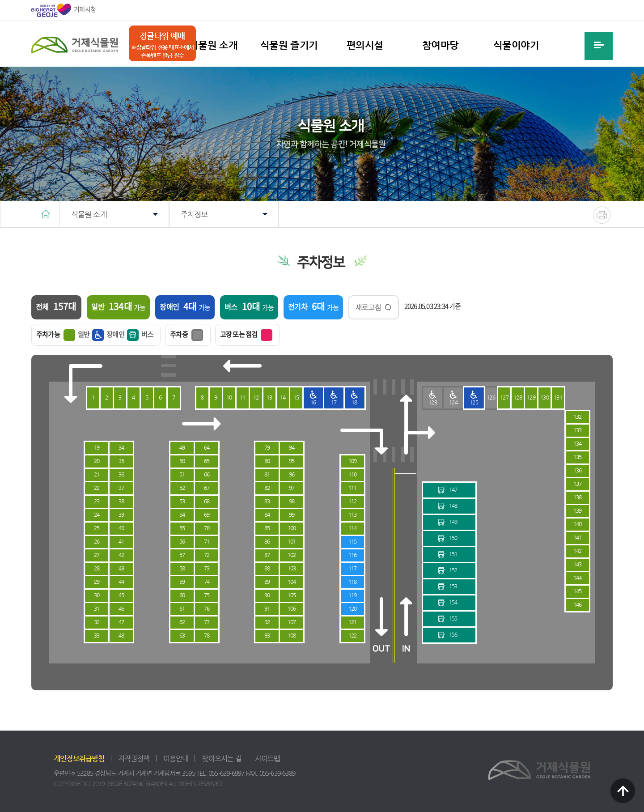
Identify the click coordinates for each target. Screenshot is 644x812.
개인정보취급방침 (79, 759)
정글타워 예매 (162, 36)
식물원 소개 (213, 45)
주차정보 (194, 214)
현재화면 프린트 (602, 215)
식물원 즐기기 (289, 45)
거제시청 (64, 10)
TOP (623, 791)
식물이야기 (516, 45)
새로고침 (368, 307)
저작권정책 (134, 759)
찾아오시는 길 (221, 759)
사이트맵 (268, 759)
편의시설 (365, 45)
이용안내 (176, 759)
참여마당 (441, 45)
